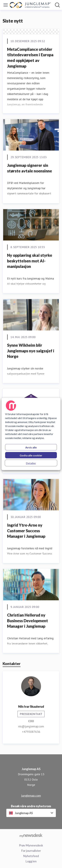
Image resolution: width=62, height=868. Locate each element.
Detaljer (31, 463)
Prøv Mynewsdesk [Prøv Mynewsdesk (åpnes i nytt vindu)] (31, 845)
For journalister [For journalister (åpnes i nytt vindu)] (31, 851)
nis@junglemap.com (31, 726)
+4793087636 (31, 732)
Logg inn (31, 861)
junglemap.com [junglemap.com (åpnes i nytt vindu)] (31, 795)
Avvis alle (31, 447)
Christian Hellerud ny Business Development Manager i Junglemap (28, 621)
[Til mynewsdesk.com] (31, 835)
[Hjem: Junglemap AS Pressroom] (30, 5)
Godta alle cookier (31, 455)
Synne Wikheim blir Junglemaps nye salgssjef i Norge (31, 351)
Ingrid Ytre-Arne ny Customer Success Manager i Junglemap (26, 531)
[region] (31, 434)
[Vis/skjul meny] (6, 5)
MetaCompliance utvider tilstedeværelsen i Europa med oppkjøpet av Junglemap (30, 58)
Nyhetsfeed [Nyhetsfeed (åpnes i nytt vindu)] (31, 856)
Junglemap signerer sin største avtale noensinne (30, 168)
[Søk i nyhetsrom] (57, 5)
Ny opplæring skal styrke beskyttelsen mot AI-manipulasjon (30, 261)
